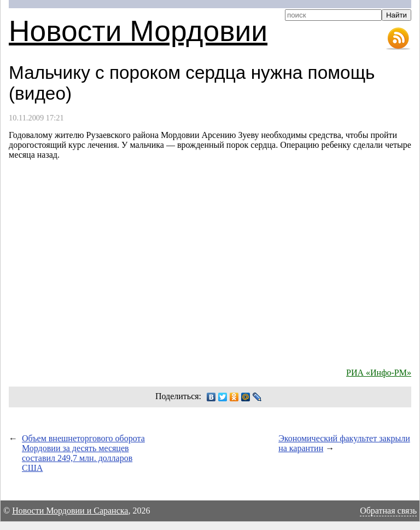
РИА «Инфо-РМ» (379, 373)
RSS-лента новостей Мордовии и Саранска (398, 39)
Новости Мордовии (138, 31)
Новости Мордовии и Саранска (70, 511)
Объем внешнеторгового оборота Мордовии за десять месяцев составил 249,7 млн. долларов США (83, 453)
